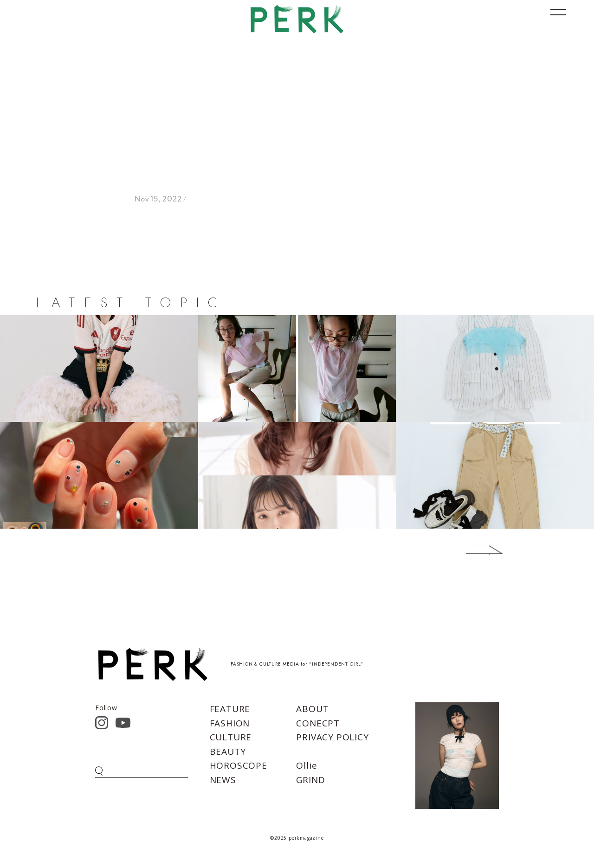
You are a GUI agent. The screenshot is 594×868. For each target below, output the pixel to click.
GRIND (310, 780)
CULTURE (231, 737)
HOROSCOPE (239, 765)
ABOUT (312, 709)
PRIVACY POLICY (332, 737)
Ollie (307, 765)
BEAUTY (228, 751)
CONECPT (318, 723)
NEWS (223, 780)
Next (471, 550)
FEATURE (230, 709)
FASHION (230, 723)
